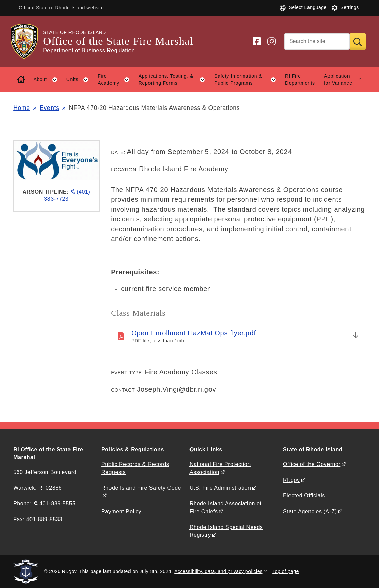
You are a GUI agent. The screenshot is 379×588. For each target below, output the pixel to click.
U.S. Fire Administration (220, 488)
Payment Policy (121, 512)
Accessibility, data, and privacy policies (218, 571)
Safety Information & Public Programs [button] (247, 80)
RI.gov (292, 480)
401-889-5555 (57, 503)
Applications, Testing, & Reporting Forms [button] (174, 80)
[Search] (317, 41)
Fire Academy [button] (116, 80)
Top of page (286, 571)
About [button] (47, 80)
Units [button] (80, 80)
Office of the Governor (312, 464)
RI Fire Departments (300, 80)
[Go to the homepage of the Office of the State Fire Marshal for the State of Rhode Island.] (28, 41)
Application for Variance (338, 80)
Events (49, 108)
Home (22, 108)
